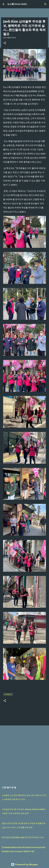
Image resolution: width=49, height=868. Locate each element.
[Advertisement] (24, 754)
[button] (5, 43)
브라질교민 (8, 694)
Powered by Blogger (25, 864)
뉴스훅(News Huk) (17, 4)
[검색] (45, 4)
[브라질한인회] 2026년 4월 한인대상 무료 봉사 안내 (23, 837)
